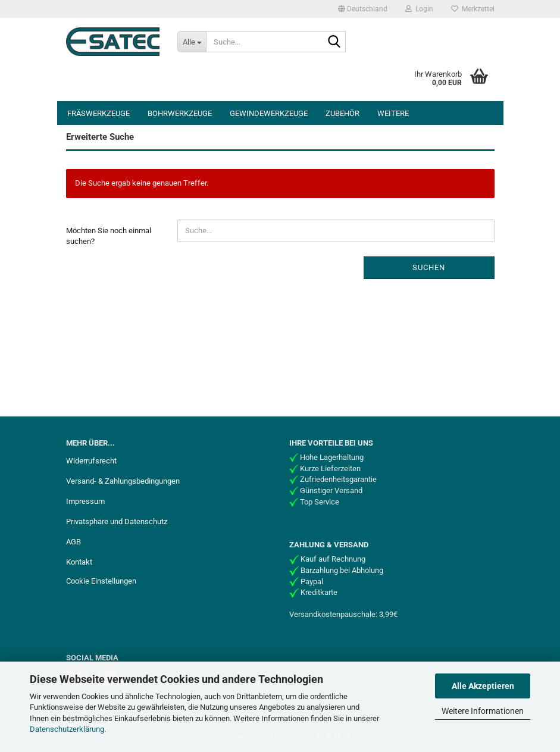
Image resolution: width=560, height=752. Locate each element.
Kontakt (79, 562)
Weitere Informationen (483, 711)
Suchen (429, 267)
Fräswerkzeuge (98, 113)
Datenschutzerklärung (67, 729)
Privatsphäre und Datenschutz (117, 521)
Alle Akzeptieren (483, 686)
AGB (73, 542)
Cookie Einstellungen (101, 581)
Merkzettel (473, 9)
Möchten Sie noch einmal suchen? (109, 236)
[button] (363, 9)
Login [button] (419, 9)
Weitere (393, 113)
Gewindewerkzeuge (269, 113)
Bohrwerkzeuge (180, 113)
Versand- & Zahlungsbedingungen (123, 481)
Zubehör (342, 113)
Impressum (85, 501)
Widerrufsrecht (91, 461)
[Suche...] (192, 42)
